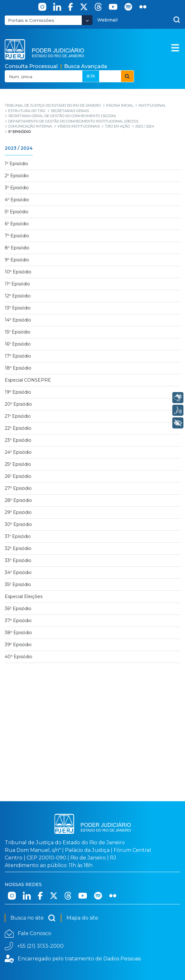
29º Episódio (18, 512)
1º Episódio (16, 164)
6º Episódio (17, 224)
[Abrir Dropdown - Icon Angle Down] (87, 20)
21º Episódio (18, 416)
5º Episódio (17, 212)
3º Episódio (17, 188)
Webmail (107, 20)
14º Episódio (18, 320)
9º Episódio (17, 260)
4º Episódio (17, 200)
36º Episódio (18, 609)
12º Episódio (18, 296)
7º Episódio (17, 236)
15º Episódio (18, 332)
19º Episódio (18, 392)
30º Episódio (18, 524)
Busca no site (33, 918)
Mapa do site (82, 918)
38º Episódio (18, 633)
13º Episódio (18, 308)
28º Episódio (18, 500)
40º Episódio (19, 657)
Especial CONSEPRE (28, 380)
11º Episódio (17, 284)
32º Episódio (18, 548)
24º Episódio (18, 452)
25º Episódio (18, 464)
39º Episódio (18, 645)
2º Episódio (17, 176)
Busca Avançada (86, 66)
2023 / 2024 (19, 148)
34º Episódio (18, 572)
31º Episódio (18, 536)
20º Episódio (18, 404)
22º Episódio (18, 428)
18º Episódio (18, 368)
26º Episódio (18, 476)
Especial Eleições (24, 596)
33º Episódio (18, 560)
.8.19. (91, 76)
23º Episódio (18, 440)
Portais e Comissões (31, 20)
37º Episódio (18, 621)
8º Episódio (17, 248)
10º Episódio (18, 272)
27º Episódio (18, 488)
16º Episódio (18, 344)
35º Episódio (18, 584)
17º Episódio (18, 356)
